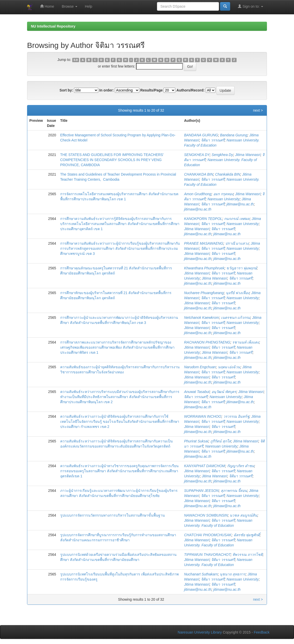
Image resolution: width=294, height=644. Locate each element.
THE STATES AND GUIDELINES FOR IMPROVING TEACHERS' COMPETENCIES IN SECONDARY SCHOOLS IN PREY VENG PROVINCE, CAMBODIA (112, 160)
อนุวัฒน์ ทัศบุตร (224, 392)
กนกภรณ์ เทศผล (237, 219)
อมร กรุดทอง (223, 194)
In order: (107, 90)
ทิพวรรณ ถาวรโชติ (248, 555)
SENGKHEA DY (197, 155)
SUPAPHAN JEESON (201, 491)
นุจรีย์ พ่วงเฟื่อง (238, 293)
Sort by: (66, 90)
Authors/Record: (190, 90)
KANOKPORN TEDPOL (203, 219)
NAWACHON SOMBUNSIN (206, 515)
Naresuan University (224, 199)
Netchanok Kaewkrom (201, 318)
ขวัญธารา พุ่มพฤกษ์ (242, 268)
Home (47, 6)
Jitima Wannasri (248, 155)
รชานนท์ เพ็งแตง (246, 342)
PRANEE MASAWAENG (204, 243)
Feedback (262, 632)
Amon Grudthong (198, 194)
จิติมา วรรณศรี (213, 140)
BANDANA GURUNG (201, 135)
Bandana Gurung (234, 135)
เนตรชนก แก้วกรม (236, 318)
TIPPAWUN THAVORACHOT (207, 555)
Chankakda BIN (228, 174)
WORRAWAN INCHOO (203, 416)
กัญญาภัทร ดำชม (241, 466)
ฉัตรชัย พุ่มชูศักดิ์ (247, 535)
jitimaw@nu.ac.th (240, 204)
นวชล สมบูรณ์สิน (243, 515)
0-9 (76, 60)
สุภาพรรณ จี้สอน (234, 491)
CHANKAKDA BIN (199, 174)
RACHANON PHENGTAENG (207, 342)
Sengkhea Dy (222, 155)
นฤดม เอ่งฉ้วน (229, 367)
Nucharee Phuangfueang (204, 293)
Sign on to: (250, 6)
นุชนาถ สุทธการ (233, 574)
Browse (70, 6)
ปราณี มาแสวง (237, 243)
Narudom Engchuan (200, 367)
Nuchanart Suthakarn (201, 574)
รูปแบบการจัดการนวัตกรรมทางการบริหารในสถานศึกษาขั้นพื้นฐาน (113, 515)
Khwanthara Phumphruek (204, 268)
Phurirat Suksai (196, 441)
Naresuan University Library (200, 632)
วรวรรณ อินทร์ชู (236, 416)
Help (89, 6)
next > (258, 110)
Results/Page (152, 90)
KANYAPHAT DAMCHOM (205, 466)
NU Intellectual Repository (53, 26)
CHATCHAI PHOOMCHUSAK (208, 535)
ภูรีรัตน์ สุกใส (221, 441)
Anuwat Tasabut (197, 392)
